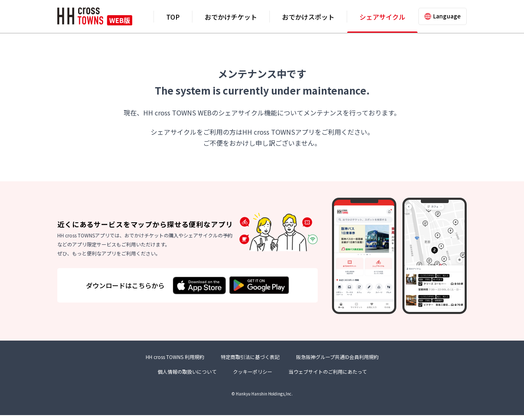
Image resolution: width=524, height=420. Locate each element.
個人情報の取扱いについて (187, 376)
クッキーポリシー (253, 376)
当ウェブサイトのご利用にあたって (328, 376)
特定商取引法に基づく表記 (250, 362)
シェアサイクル (382, 17)
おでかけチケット (231, 17)
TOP (173, 17)
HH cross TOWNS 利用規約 (175, 362)
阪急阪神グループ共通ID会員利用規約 (337, 362)
